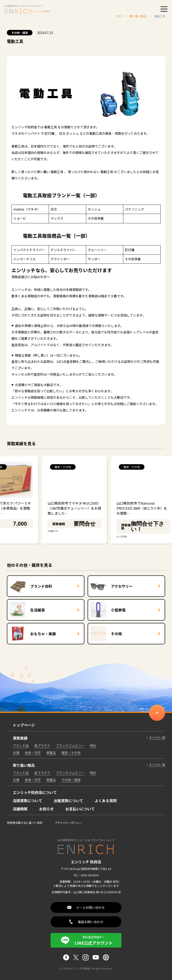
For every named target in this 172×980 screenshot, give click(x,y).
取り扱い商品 (24, 765)
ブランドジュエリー (70, 746)
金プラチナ (42, 746)
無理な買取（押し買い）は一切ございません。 (48, 355)
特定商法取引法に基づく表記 (25, 823)
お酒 (16, 753)
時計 (93, 746)
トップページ (24, 725)
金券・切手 (33, 753)
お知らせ (46, 809)
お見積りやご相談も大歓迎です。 (39, 385)
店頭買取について (27, 801)
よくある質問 (106, 801)
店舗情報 (20, 809)
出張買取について (68, 801)
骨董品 (51, 753)
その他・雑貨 (20, 33)
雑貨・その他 (71, 753)
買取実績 (20, 738)
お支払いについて (80, 809)
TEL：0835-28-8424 (86, 875)
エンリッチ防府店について (35, 792)
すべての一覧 (157, 738)
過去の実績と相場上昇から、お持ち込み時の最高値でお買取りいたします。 (69, 326)
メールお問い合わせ (90, 907)
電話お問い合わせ (91, 922)
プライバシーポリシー (68, 823)
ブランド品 (21, 746)
